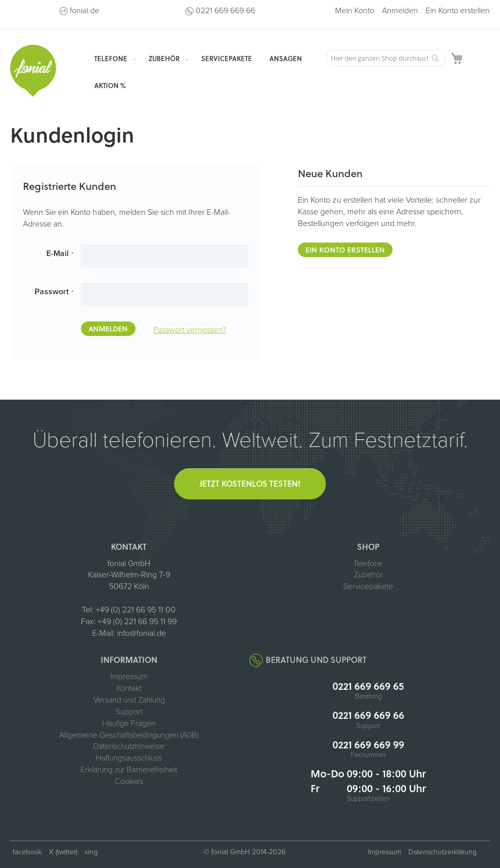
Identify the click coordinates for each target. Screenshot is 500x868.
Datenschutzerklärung (442, 852)
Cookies (129, 781)
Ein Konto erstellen (458, 11)
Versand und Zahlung (129, 700)
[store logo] (33, 71)
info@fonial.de (142, 633)
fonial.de (85, 11)
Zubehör (368, 575)
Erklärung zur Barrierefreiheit (129, 770)
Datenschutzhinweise (129, 746)
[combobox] (386, 58)
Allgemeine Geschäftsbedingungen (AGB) (129, 735)
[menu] (204, 72)
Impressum (129, 677)
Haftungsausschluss (129, 758)
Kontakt (129, 688)
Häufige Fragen (129, 723)
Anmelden (400, 11)
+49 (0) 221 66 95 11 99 (137, 622)
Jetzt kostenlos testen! (250, 483)
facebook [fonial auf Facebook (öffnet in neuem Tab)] (27, 852)
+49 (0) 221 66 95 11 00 (136, 610)
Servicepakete (368, 586)
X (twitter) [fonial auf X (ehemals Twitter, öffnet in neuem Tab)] (63, 852)
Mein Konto (355, 11)
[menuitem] (113, 58)
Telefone (368, 564)
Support (129, 712)
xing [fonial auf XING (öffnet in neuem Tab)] (91, 852)
